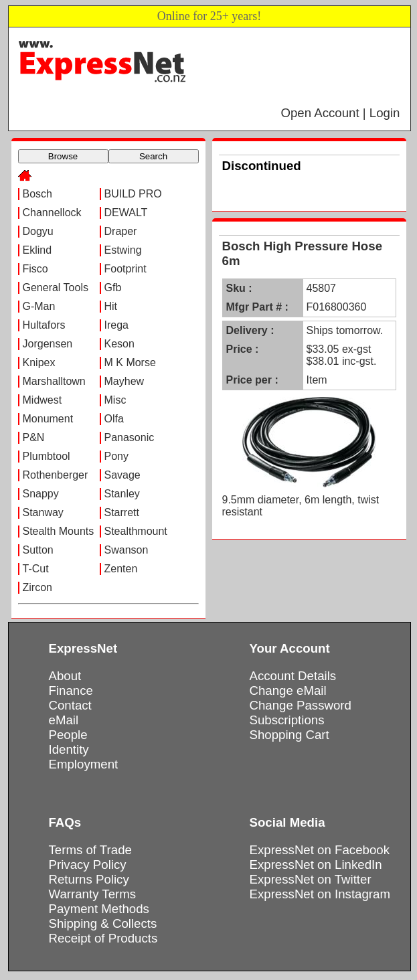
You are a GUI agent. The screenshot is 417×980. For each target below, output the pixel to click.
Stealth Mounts (59, 531)
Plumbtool (47, 456)
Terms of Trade (90, 850)
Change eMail (288, 690)
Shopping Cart (289, 735)
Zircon (37, 587)
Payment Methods (99, 909)
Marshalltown (54, 381)
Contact (70, 705)
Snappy (41, 494)
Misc (115, 400)
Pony (116, 456)
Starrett (122, 512)
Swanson (127, 550)
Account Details (293, 676)
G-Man (39, 306)
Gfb (113, 288)
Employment (84, 764)
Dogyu (38, 231)
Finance (71, 690)
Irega (116, 325)
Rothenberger (56, 475)
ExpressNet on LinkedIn (316, 865)
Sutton (38, 550)
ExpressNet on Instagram (320, 894)
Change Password (301, 705)
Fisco (35, 269)
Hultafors (44, 325)
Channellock (52, 213)
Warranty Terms (93, 894)
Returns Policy (89, 879)
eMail (64, 720)
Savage (122, 475)
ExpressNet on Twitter (311, 879)
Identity (69, 749)
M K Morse (130, 362)
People (68, 735)
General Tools (56, 288)
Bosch (37, 194)
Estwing (123, 250)
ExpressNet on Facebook (320, 850)
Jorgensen (48, 344)
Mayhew (124, 381)
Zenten (121, 569)
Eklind (37, 250)
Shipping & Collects (103, 923)
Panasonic (130, 437)
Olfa (114, 419)
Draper (121, 231)
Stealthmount (136, 531)
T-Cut (36, 569)
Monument (48, 419)
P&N (34, 437)
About (65, 676)
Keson (119, 344)
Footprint (126, 269)
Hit (111, 306)
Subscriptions (287, 720)
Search (153, 156)
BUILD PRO (133, 194)
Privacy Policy (88, 865)
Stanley (122, 494)
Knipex (39, 362)
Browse (63, 156)
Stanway (43, 512)
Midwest (43, 400)
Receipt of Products (103, 938)
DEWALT (126, 213)
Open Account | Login (340, 113)
